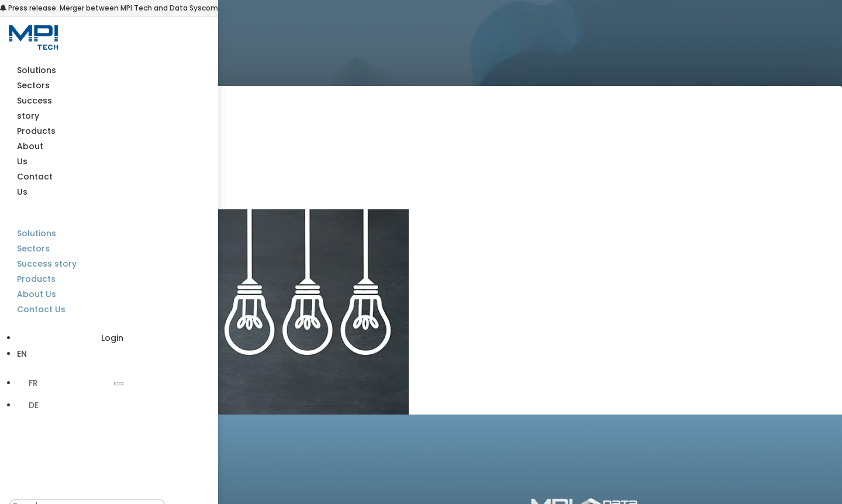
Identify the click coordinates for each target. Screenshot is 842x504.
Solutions (37, 70)
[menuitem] (70, 354)
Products (36, 131)
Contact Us (41, 309)
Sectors (33, 85)
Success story (47, 264)
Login (112, 338)
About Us (37, 294)
